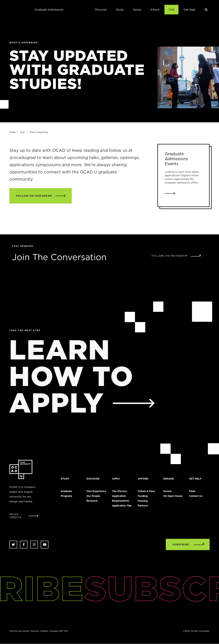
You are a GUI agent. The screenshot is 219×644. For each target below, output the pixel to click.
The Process (119, 491)
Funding (143, 496)
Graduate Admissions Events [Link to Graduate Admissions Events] (176, 159)
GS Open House (173, 496)
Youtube (45, 545)
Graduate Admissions (49, 10)
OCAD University (16, 10)
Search (206, 10)
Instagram (34, 545)
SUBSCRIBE (181, 544)
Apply (137, 10)
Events (168, 491)
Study (120, 10)
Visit (171, 10)
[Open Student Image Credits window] (24, 516)
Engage (169, 479)
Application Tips (122, 506)
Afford (155, 10)
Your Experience (96, 491)
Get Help (189, 10)
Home (13, 134)
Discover (101, 10)
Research (92, 501)
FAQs (192, 491)
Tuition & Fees (146, 491)
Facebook (24, 545)
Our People (93, 496)
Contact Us (196, 496)
